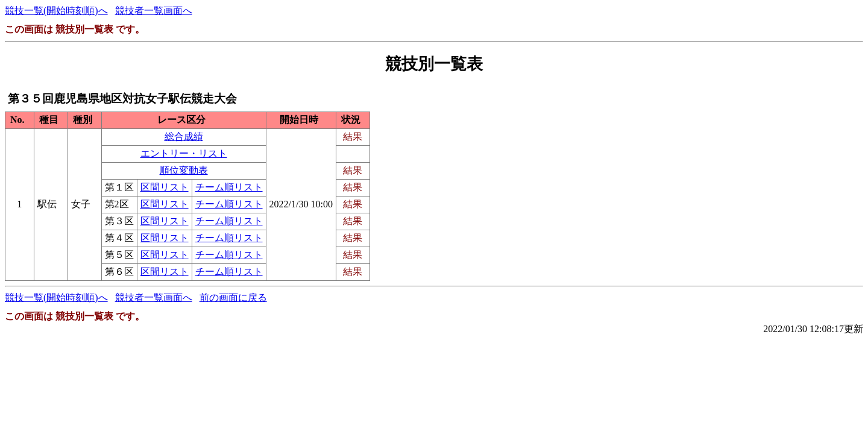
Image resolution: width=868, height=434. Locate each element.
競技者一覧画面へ (154, 11)
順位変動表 (184, 170)
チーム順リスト (229, 187)
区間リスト (165, 187)
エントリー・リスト (184, 153)
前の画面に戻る (233, 297)
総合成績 (184, 137)
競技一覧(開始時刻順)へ (56, 11)
